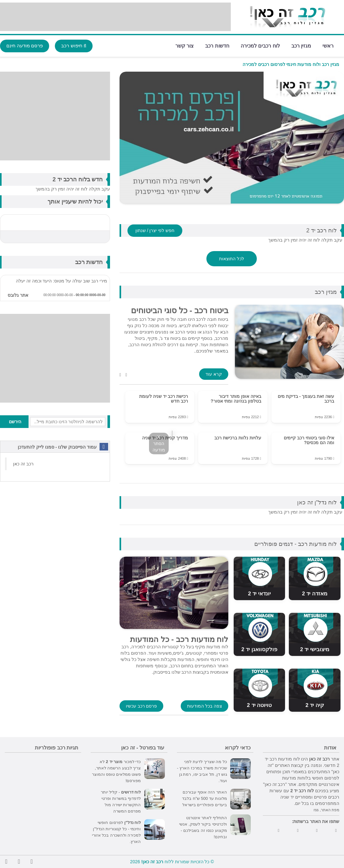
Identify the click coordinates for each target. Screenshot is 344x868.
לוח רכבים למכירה (260, 45)
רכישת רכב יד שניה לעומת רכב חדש (164, 399)
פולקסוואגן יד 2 (259, 649)
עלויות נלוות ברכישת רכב (238, 438)
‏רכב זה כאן (23, 464)
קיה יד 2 (315, 705)
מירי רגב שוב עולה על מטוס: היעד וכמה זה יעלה (62, 281)
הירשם (15, 422)
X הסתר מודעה (159, 444)
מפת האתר (330, 810)
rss (316, 810)
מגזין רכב (301, 45)
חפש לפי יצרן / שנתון (155, 230)
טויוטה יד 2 (260, 705)
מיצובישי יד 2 (315, 649)
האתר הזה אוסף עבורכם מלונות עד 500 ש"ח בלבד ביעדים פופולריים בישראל (204, 798)
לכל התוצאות (232, 259)
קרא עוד (214, 374)
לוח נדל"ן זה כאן (317, 502)
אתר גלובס (18, 295)
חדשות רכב (217, 45)
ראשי (328, 45)
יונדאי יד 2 (259, 594)
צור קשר (185, 45)
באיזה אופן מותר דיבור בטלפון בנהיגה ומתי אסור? (236, 399)
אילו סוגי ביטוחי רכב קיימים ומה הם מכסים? (309, 440)
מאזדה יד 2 (315, 594)
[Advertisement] (115, 17)
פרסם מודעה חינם (25, 45)
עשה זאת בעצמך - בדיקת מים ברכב (306, 399)
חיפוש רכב (74, 45)
